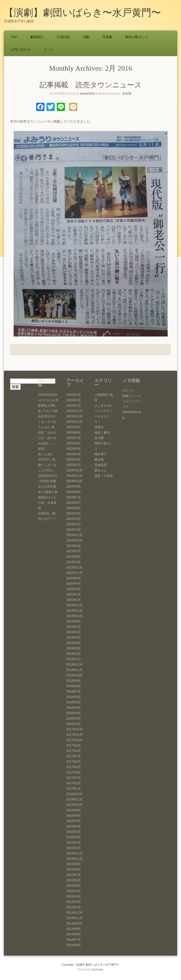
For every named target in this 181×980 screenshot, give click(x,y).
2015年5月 (74, 886)
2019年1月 (74, 659)
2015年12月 (74, 853)
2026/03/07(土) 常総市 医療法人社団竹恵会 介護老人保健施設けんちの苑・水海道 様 (48, 492)
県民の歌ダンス (137, 37)
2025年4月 (74, 454)
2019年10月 (74, 616)
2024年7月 (74, 497)
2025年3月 (74, 460)
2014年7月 (74, 940)
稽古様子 (101, 454)
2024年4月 (74, 514)
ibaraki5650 (87, 94)
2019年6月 (74, 632)
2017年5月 (74, 767)
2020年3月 (74, 589)
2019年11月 (74, 611)
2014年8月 (74, 934)
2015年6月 (74, 880)
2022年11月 (74, 573)
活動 (86, 37)
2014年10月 (74, 923)
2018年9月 (74, 681)
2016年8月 (74, 816)
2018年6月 (74, 697)
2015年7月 (74, 875)
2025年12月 (74, 411)
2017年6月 (74, 762)
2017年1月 (74, 789)
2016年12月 (74, 794)
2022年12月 (74, 567)
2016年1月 (74, 848)
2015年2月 (74, 902)
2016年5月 (74, 832)
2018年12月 (74, 665)
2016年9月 (74, 810)
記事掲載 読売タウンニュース (91, 85)
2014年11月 (74, 918)
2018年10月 (74, 675)
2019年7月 (74, 627)
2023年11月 (74, 535)
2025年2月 (74, 465)
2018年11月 (74, 670)
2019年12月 (74, 605)
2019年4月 (74, 643)
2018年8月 (74, 686)
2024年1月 (74, 530)
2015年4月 (74, 891)
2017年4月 (74, 772)
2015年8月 (74, 870)
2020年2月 (74, 594)
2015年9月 (74, 864)
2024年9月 (74, 487)
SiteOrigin (97, 969)
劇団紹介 (37, 37)
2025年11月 (74, 416)
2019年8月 (74, 621)
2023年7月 (74, 551)
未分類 (127, 94)
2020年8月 (74, 578)
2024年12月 (74, 470)
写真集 (107, 37)
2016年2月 (74, 843)
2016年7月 (74, 821)
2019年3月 (74, 648)
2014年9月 (74, 929)
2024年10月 (74, 481)
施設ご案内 (102, 433)
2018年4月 (74, 708)
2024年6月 (74, 503)
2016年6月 (74, 826)
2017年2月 (74, 783)
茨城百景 (101, 465)
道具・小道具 (104, 476)
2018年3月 (74, 713)
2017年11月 (74, 735)
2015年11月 (74, 859)
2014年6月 (74, 945)
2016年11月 (74, 799)
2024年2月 (74, 524)
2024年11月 (74, 476)
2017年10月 (74, 740)
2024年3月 (74, 519)
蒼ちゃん (101, 470)
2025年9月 (74, 427)
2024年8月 (74, 492)
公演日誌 (63, 37)
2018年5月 (74, 702)
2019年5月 (74, 638)
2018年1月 (74, 724)
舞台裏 (99, 460)
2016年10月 (74, 805)
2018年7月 (74, 692)
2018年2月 (74, 718)
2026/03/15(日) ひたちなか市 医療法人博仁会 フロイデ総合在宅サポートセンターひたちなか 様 (48, 411)
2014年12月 (74, 913)
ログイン (129, 390)
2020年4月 (74, 584)
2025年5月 (74, 449)
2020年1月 (74, 600)
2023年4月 (74, 562)
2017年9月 (74, 745)
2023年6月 (74, 557)
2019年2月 (74, 654)
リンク (48, 50)
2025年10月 (74, 422)
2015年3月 (74, 897)
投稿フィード (132, 396)
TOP (14, 37)
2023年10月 (74, 540)
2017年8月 (74, 751)
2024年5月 (74, 508)
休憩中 (99, 427)
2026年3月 (74, 395)
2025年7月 (74, 438)
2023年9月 (74, 546)
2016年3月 (74, 837)
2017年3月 (74, 778)
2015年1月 (74, 907)
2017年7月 (74, 756)
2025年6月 (74, 443)
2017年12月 (74, 729)
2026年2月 (74, 400)
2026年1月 (74, 406)
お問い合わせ (21, 50)
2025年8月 (74, 433)
